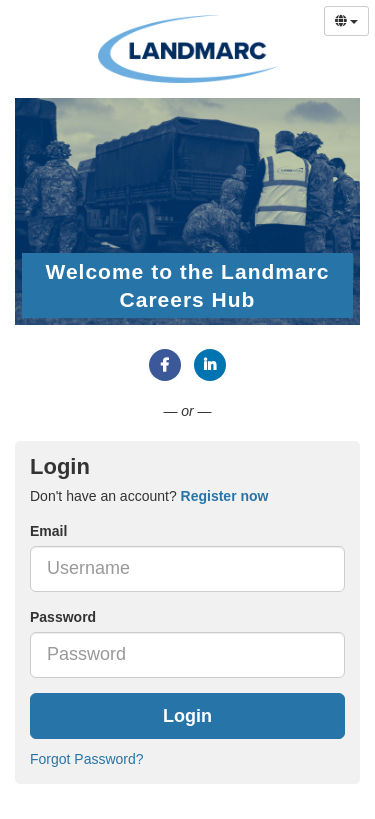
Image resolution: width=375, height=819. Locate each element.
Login (187, 716)
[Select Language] (346, 21)
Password (63, 617)
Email (48, 531)
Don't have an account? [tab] (149, 496)
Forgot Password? (87, 759)
